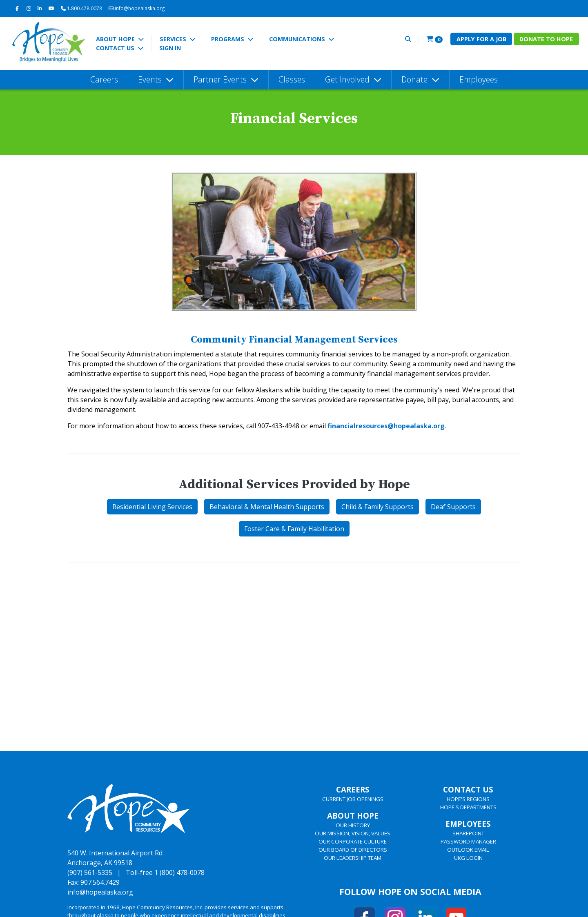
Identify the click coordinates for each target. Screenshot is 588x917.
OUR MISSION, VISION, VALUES (353, 833)
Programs (228, 39)
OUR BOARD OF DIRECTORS (353, 850)
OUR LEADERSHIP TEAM (353, 858)
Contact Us (116, 48)
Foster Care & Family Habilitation (294, 529)
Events (151, 79)
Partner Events (221, 79)
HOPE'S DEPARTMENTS (468, 807)
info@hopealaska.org (137, 8)
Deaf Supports (453, 507)
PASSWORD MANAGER (468, 841)
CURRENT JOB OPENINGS (353, 799)
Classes (292, 79)
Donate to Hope (546, 39)
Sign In (170, 48)
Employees (479, 79)
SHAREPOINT (468, 833)
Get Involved (348, 79)
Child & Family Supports (378, 507)
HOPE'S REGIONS (468, 799)
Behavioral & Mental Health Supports (267, 507)
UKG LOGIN (468, 858)
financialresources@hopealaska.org (386, 426)
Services (174, 39)
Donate (415, 79)
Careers (104, 79)
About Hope (116, 39)
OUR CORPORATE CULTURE (353, 841)
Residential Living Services (152, 507)
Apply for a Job (481, 39)
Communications (298, 39)
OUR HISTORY (353, 825)
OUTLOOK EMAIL (468, 850)
